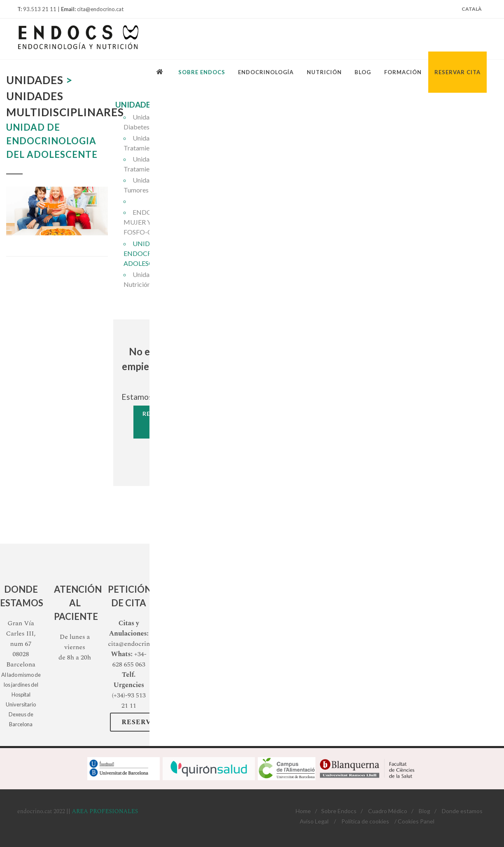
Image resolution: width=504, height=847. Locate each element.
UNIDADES (135, 104)
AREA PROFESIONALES (105, 811)
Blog (425, 811)
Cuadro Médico (388, 811)
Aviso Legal (314, 821)
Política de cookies (365, 821)
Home (303, 811)
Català (472, 9)
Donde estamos (462, 811)
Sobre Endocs (339, 811)
